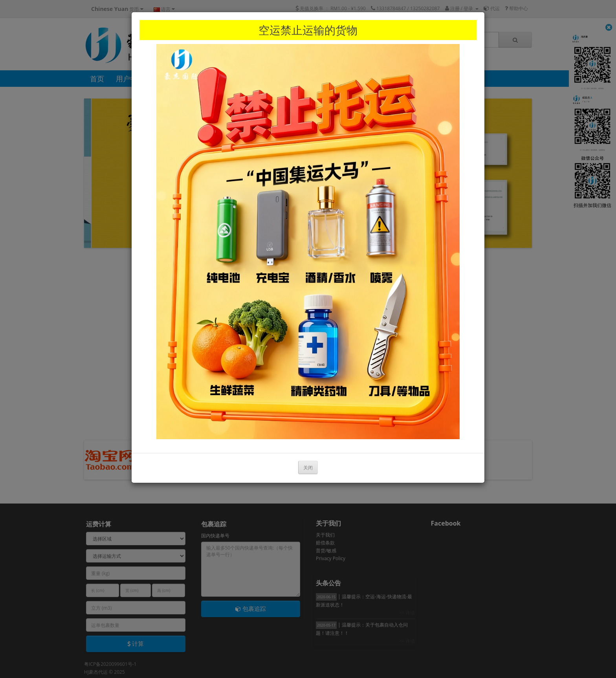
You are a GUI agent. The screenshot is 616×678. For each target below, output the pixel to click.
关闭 (308, 468)
